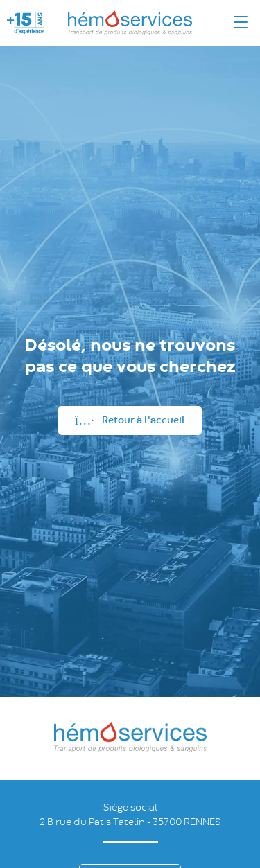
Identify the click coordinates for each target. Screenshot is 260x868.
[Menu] (241, 23)
